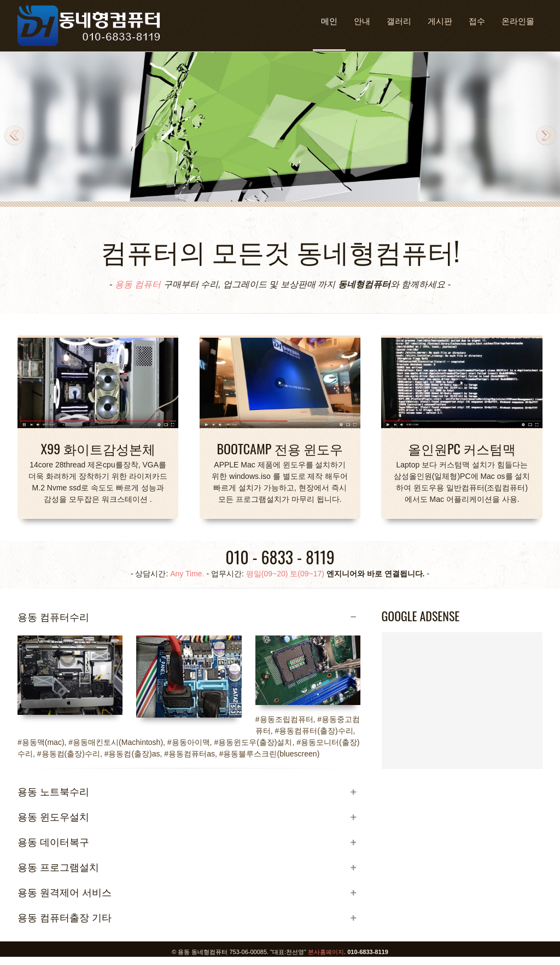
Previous (14, 136)
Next (546, 136)
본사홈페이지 (326, 952)
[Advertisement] (462, 730)
